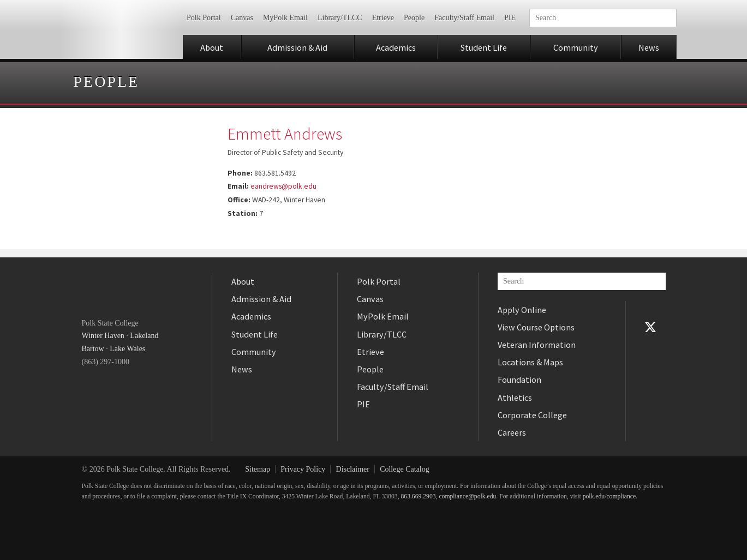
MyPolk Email (285, 18)
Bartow (93, 349)
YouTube (650, 345)
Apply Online (522, 310)
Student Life (484, 47)
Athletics (515, 398)
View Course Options (536, 327)
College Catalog (405, 469)
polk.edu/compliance (609, 496)
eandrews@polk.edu (283, 186)
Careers (512, 432)
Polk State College (121, 29)
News (649, 47)
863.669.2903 (418, 496)
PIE (510, 18)
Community (576, 47)
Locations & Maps (530, 362)
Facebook (650, 310)
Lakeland (144, 336)
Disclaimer (353, 469)
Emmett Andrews (285, 134)
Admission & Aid (297, 47)
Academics (396, 47)
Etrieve (383, 18)
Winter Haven (103, 336)
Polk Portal (204, 18)
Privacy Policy (303, 469)
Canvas (242, 18)
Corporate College (532, 415)
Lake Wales (127, 349)
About (212, 47)
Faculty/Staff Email (464, 18)
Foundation (519, 380)
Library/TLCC (340, 18)
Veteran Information (537, 345)
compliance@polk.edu (467, 496)
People (414, 18)
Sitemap (258, 469)
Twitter (650, 327)
